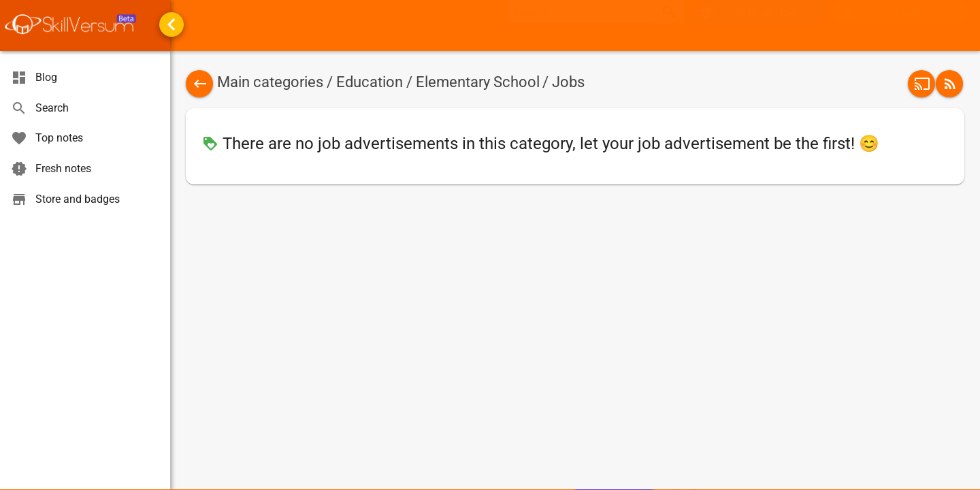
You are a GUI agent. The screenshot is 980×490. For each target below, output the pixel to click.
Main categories (270, 82)
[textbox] (581, 25)
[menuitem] (901, 26)
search (669, 25)
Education (370, 82)
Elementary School (478, 82)
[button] (900, 26)
